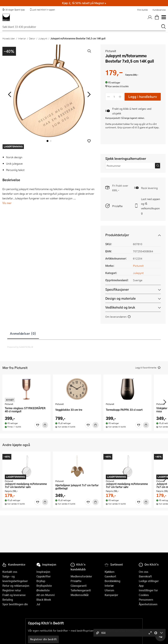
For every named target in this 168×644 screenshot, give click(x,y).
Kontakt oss (10, 572)
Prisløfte (117, 206)
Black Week (44, 600)
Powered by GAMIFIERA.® (20, 347)
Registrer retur (12, 590)
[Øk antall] (120, 97)
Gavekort (110, 576)
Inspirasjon (43, 572)
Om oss (144, 572)
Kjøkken (110, 572)
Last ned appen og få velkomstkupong (151, 206)
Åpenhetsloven (148, 604)
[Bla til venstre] (10, 94)
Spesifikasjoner (117, 289)
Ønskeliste (43, 590)
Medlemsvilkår (80, 595)
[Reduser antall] (109, 97)
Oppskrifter (44, 576)
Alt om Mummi (46, 595)
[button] (89, 141)
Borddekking (112, 581)
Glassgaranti (79, 586)
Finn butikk (142, 10)
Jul (38, 604)
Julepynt (43, 38)
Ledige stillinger (149, 581)
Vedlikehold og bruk (120, 307)
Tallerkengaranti (81, 590)
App (141, 586)
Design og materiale (121, 298)
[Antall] (114, 97)
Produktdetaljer (117, 235)
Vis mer (7, 203)
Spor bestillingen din (15, 604)
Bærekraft (145, 576)
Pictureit (111, 51)
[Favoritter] (38, 425)
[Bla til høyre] (89, 94)
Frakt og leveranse (14, 595)
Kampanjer (111, 595)
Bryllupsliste (44, 586)
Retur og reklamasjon (16, 586)
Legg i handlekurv (143, 97)
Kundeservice (159, 10)
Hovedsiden (9, 38)
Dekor (32, 38)
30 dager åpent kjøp (14, 10)
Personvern (146, 600)
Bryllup (41, 581)
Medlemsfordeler (81, 576)
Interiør (22, 38)
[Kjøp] (45, 425)
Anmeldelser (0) (23, 333)
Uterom (109, 590)
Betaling (8, 600)
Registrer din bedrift (43, 639)
